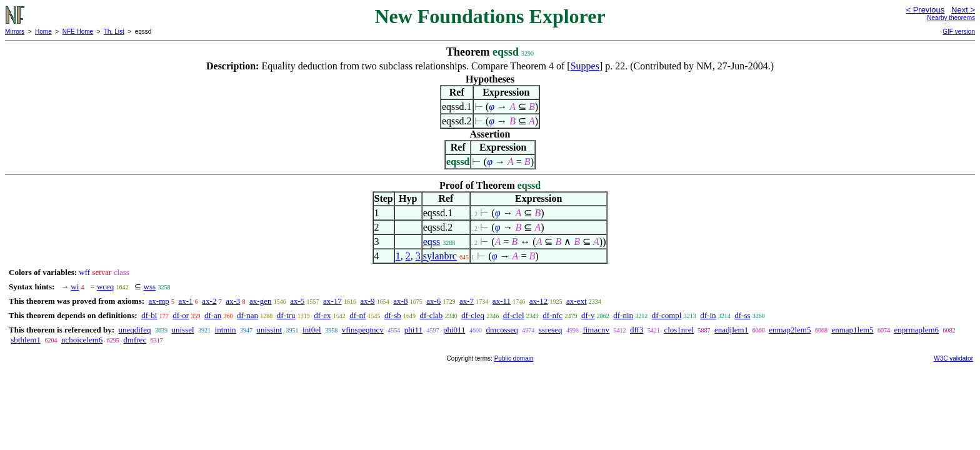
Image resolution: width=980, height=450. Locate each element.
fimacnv (596, 330)
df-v (588, 315)
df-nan (247, 315)
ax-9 (367, 301)
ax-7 (467, 301)
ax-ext (576, 301)
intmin (226, 330)
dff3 (637, 330)
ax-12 (539, 301)
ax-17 (332, 301)
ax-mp (159, 301)
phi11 (413, 330)
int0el (312, 330)
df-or (181, 315)
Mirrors (15, 32)
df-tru (286, 315)
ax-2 (209, 301)
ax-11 (502, 301)
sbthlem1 (26, 340)
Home (43, 32)
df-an (213, 315)
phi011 (454, 330)
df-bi (149, 315)
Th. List (114, 32)
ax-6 (433, 301)
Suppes (585, 66)
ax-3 (233, 301)
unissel (182, 330)
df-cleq (473, 315)
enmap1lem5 (852, 330)
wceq (105, 287)
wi (75, 287)
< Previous (925, 10)
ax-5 (297, 301)
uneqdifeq (134, 330)
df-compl (667, 315)
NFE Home (78, 32)
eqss (432, 242)
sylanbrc (440, 256)
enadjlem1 (731, 330)
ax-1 (186, 301)
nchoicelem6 (82, 340)
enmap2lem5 (790, 330)
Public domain (514, 358)
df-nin (623, 315)
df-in (708, 315)
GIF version (959, 32)
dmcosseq (502, 330)
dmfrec (135, 340)
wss (150, 287)
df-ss (742, 315)
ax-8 (400, 301)
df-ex (322, 315)
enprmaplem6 (917, 330)
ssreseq (551, 330)
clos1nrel (679, 330)
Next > (963, 10)
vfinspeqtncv (363, 330)
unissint (269, 330)
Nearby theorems (951, 18)
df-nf (357, 315)
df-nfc (552, 315)
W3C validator (953, 358)
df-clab (432, 315)
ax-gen (260, 301)
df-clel (514, 315)
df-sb (393, 315)
